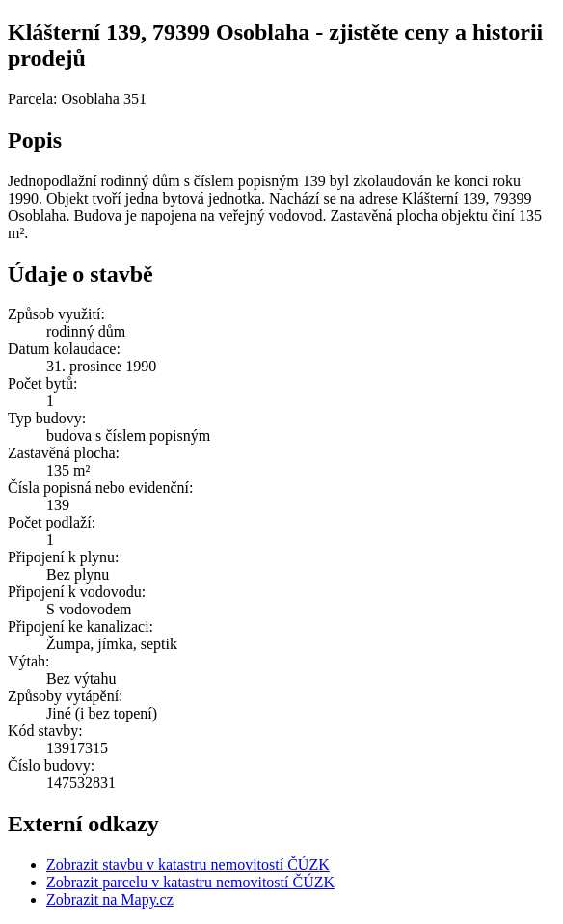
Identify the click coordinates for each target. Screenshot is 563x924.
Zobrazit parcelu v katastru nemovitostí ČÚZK (190, 882)
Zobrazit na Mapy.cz (110, 899)
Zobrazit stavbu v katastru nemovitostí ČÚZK (188, 865)
